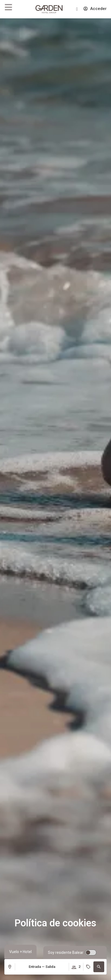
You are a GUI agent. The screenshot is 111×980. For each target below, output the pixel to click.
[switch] (72, 953)
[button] (99, 967)
